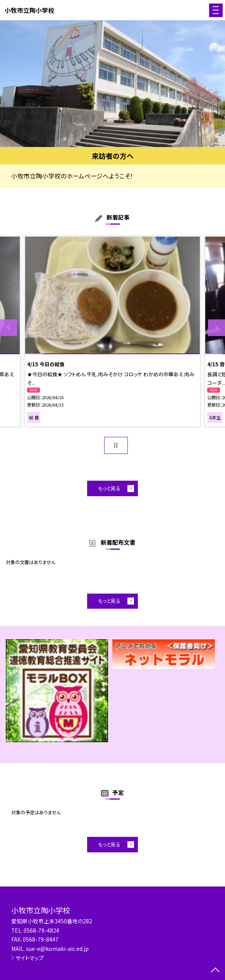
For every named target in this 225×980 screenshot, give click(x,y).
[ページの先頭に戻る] (215, 971)
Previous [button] (9, 328)
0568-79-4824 (41, 930)
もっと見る (109, 488)
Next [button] (216, 328)
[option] (112, 84)
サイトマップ (30, 958)
